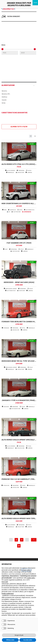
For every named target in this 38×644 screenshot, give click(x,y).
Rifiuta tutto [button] (10, 640)
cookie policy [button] (31, 578)
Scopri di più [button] (19, 635)
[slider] (2, 49)
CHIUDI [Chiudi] (35, 3)
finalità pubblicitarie (8, 594)
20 (19, 546)
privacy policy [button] (26, 570)
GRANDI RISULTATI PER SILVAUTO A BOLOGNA (19, 4)
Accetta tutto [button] (28, 640)
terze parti (5, 582)
